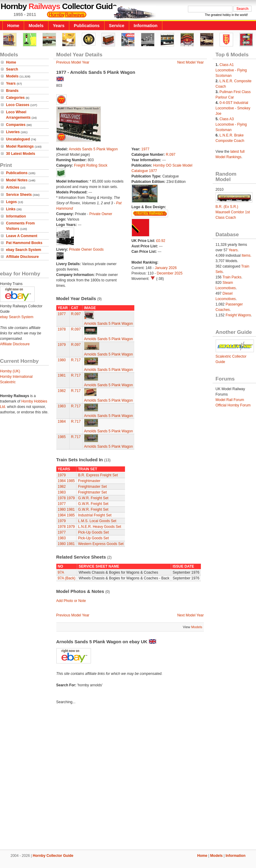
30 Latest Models (21, 154)
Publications (87, 26)
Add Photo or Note (71, 601)
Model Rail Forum (230, 400)
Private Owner (101, 214)
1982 (62, 391)
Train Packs (232, 277)
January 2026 (166, 268)
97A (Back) (67, 578)
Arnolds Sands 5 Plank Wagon (93, 149)
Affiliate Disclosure (22, 257)
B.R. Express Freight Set (98, 475)
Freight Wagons (238, 315)
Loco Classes (18, 105)
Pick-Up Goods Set (93, 532)
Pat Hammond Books (24, 243)
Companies (16, 125)
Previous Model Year (73, 62)
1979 (62, 345)
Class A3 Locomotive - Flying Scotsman (231, 124)
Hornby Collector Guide (53, 856)
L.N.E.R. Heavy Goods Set (100, 527)
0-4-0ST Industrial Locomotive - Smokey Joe (233, 108)
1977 (145, 149)
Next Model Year (190, 62)
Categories (15, 98)
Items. (247, 255)
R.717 (76, 360)
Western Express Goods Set (101, 544)
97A (61, 572)
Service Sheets (19, 195)
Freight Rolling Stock (91, 165)
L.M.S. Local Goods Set (97, 521)
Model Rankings (20, 146)
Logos (11, 202)
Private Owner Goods (86, 249)
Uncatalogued (18, 139)
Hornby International (16, 377)
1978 (62, 329)
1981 (62, 375)
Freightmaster (89, 481)
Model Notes (17, 180)
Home (13, 26)
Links (11, 209)
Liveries (13, 132)
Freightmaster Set (92, 487)
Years (59, 26)
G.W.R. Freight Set (93, 498)
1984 (62, 421)
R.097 (171, 155)
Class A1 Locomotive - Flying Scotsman (231, 70)
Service (117, 26)
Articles (13, 187)
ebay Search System (24, 250)
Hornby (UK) (10, 371)
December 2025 (170, 273)
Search (12, 69)
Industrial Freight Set (95, 515)
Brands (12, 91)
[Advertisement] (65, 778)
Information (146, 26)
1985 (62, 437)
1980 (62, 360)
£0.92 (161, 241)
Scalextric (8, 382)
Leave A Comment (22, 236)
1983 (62, 406)
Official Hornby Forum (233, 405)
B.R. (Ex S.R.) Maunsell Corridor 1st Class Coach (233, 212)
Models (36, 26)
